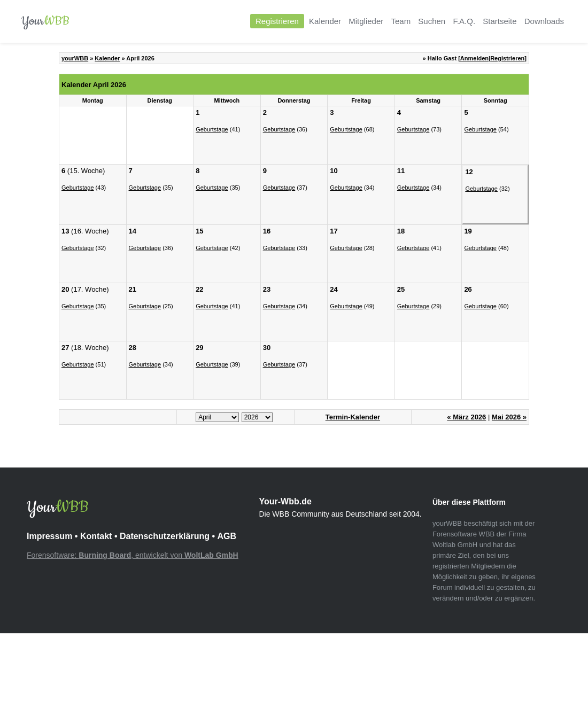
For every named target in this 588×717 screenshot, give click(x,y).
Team (401, 21)
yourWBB (75, 58)
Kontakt (96, 536)
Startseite (500, 21)
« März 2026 (466, 417)
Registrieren (277, 21)
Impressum (49, 536)
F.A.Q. (464, 21)
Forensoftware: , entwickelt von (133, 555)
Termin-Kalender (353, 417)
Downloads (544, 21)
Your (45, 21)
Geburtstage (212, 129)
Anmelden (474, 58)
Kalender (325, 21)
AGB (227, 536)
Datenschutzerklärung (165, 536)
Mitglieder (366, 21)
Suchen (432, 21)
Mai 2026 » (509, 417)
